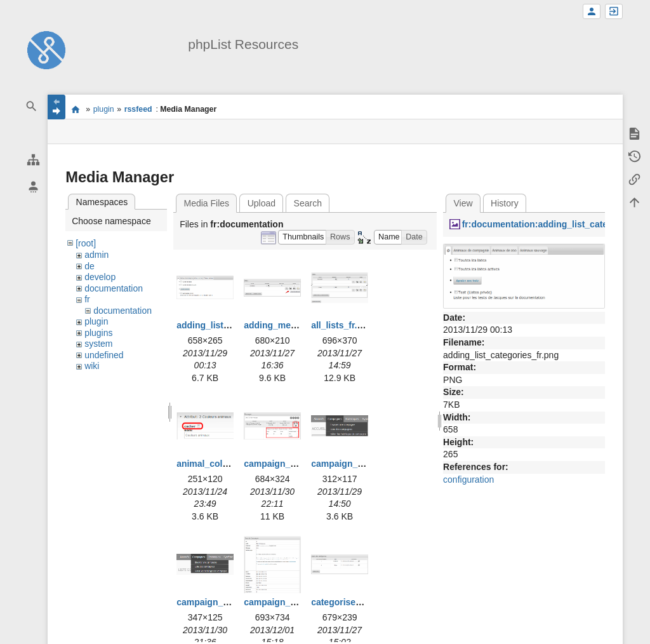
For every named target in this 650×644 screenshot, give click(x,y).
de (90, 266)
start (75, 109)
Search (308, 203)
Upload (262, 203)
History (505, 203)
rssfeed (138, 109)
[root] (86, 243)
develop (100, 277)
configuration (468, 480)
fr (87, 299)
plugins (98, 333)
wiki (92, 366)
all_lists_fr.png (342, 325)
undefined (104, 355)
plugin (104, 109)
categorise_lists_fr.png (360, 602)
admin (96, 255)
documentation (114, 288)
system (98, 344)
